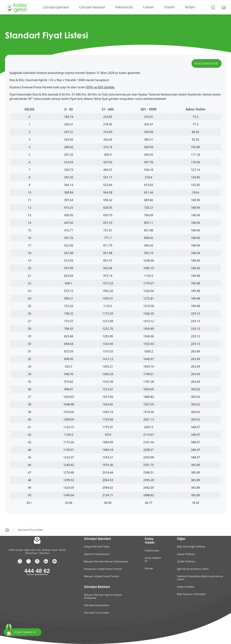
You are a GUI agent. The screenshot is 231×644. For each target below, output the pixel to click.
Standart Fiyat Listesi (30, 530)
